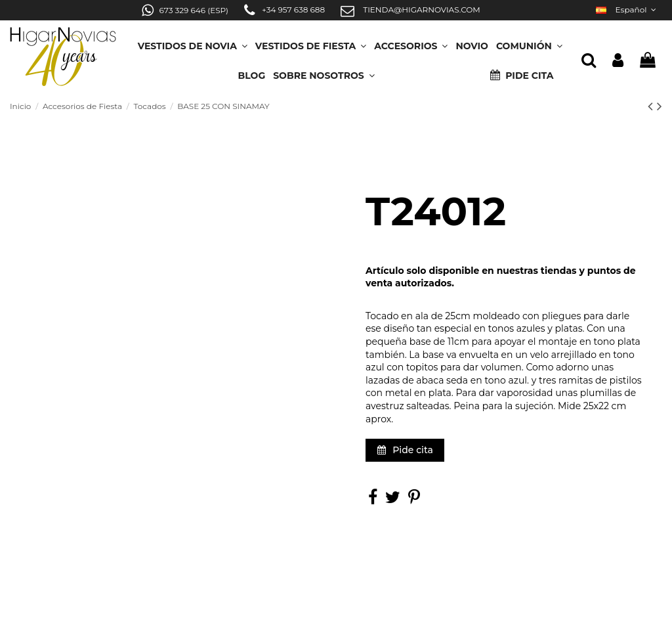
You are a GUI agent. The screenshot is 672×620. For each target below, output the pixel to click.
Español (627, 10)
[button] (324, 71)
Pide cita (405, 450)
